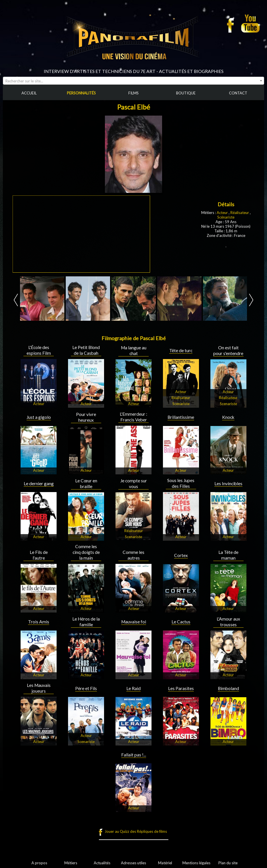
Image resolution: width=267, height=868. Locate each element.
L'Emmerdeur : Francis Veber (133, 417)
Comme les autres (133, 555)
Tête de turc (181, 350)
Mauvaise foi (134, 622)
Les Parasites (181, 688)
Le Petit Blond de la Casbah (86, 350)
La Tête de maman (228, 555)
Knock (228, 417)
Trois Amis (39, 622)
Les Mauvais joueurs (39, 688)
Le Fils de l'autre (39, 555)
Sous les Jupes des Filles (181, 483)
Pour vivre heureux (86, 417)
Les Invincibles (228, 483)
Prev (16, 300)
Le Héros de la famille (86, 622)
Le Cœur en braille (86, 483)
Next (251, 300)
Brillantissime (181, 417)
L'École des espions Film (39, 350)
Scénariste (226, 217)
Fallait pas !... (134, 755)
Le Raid (133, 688)
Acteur (223, 213)
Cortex (181, 555)
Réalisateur (240, 213)
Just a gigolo (39, 417)
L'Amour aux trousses (228, 622)
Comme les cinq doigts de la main (86, 552)
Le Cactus (181, 622)
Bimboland (228, 688)
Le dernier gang (39, 483)
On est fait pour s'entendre (228, 350)
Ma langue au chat (134, 350)
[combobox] (133, 81)
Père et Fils (86, 688)
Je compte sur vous (134, 483)
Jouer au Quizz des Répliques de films (136, 831)
